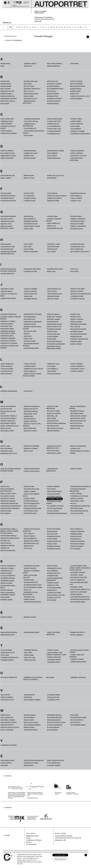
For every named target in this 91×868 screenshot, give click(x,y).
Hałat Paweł (29, 249)
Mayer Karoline (30, 428)
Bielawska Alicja (30, 99)
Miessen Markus (53, 431)
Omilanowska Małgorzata (52, 470)
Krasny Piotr (75, 317)
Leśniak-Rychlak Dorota (33, 369)
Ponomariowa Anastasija (57, 513)
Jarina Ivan (28, 296)
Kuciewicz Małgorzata (79, 339)
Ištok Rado (75, 271)
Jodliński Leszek (77, 296)
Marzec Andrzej (30, 421)
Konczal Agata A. (54, 314)
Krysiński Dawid (76, 332)
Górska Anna (52, 216)
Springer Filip (29, 597)
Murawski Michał (77, 426)
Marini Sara (28, 416)
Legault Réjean (30, 364)
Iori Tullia (74, 269)
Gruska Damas (76, 216)
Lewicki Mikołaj (30, 371)
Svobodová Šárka (54, 593)
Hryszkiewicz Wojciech (80, 252)
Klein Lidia (28, 336)
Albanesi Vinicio (30, 64)
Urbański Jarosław (78, 677)
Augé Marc (75, 64)
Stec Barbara (52, 571)
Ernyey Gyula (29, 178)
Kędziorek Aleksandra (33, 322)
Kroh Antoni (75, 327)
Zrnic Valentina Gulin (56, 760)
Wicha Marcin (29, 717)
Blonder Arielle (53, 86)
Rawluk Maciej (29, 536)
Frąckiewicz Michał (78, 193)
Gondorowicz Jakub (32, 226)
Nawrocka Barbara (31, 446)
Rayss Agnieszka (30, 538)
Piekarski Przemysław (32, 508)
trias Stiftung (29, 658)
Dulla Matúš (52, 156)
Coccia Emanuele (54, 126)
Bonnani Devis (53, 96)
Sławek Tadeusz (30, 568)
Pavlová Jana (29, 486)
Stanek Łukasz (29, 599)
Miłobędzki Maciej (77, 411)
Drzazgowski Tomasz (56, 151)
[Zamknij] (86, 855)
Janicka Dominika (30, 289)
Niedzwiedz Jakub (54, 453)
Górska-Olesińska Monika (54, 220)
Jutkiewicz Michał (77, 299)
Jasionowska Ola (54, 289)
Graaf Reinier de (53, 223)
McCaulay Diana (53, 411)
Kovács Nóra (52, 332)
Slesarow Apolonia (32, 566)
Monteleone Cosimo (78, 416)
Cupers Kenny (76, 121)
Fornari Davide (30, 201)
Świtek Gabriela (77, 635)
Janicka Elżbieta (30, 291)
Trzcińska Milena (54, 660)
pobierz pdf (38, 21)
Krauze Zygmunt (77, 319)
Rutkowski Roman (77, 544)
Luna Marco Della (77, 369)
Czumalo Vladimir (77, 131)
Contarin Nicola (54, 134)
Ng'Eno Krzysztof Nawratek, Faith (54, 447)
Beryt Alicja (29, 91)
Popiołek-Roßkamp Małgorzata (78, 490)
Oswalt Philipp (76, 469)
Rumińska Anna (76, 534)
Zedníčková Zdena (31, 763)
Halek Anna (28, 244)
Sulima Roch (52, 590)
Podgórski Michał (54, 496)
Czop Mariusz (76, 129)
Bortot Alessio (76, 81)
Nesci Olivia (28, 451)
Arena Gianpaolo (54, 66)
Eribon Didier (29, 176)
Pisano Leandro (53, 486)
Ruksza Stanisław (77, 531)
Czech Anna (75, 126)
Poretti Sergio (76, 494)
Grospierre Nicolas (55, 228)
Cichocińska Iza (30, 128)
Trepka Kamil (29, 655)
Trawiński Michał (31, 650)
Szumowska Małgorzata (80, 599)
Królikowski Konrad (78, 329)
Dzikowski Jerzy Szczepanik (76, 159)
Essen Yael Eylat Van (55, 176)
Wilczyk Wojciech (31, 722)
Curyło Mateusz (77, 124)
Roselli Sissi (52, 544)
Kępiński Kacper (30, 324)
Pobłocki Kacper (54, 494)
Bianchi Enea (29, 96)
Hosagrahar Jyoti (77, 247)
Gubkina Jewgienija (78, 219)
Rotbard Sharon (54, 549)
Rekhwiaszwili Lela (31, 543)
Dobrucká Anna (30, 151)
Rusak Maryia (76, 539)
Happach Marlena (31, 252)
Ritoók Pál (28, 548)
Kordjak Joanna (53, 319)
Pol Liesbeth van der (55, 506)
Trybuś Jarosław (54, 657)
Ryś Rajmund (75, 549)
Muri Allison (75, 428)
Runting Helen (76, 536)
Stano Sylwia (52, 566)
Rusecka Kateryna (78, 541)
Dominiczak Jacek (31, 153)
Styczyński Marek (54, 588)
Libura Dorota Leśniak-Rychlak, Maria (32, 375)
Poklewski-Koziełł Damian (54, 502)
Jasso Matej (52, 291)
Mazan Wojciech (30, 431)
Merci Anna (51, 418)
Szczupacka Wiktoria (79, 577)
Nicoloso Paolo (53, 451)
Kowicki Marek (53, 337)
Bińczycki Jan (52, 81)
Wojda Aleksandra (55, 725)
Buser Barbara (76, 99)
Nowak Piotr (75, 448)
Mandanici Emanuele (32, 406)
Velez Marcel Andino (32, 700)
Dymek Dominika (76, 153)
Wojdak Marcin (53, 727)
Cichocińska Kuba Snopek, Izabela (34, 132)
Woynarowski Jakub (78, 717)
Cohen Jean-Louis (54, 129)
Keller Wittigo (30, 319)
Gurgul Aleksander (78, 226)
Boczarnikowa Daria (55, 89)
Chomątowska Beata (32, 119)
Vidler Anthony (53, 697)
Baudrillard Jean (31, 81)
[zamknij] (88, 37)
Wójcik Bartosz (77, 720)
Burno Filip (75, 94)
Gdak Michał (29, 216)
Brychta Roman (76, 84)
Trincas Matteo (30, 660)
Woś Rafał (74, 715)
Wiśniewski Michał (54, 715)
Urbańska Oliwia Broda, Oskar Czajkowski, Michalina (38, 678)
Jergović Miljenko (78, 289)
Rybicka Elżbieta (77, 546)
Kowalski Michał (54, 334)
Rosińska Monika (54, 546)
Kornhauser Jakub (54, 324)
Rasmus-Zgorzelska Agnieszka (31, 530)
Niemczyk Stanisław (78, 446)
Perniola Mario (30, 491)
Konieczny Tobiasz (54, 317)
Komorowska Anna (31, 348)
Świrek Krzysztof (77, 632)
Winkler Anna (29, 727)
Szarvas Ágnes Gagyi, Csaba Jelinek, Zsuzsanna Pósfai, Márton (80, 568)
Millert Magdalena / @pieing (78, 407)
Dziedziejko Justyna (78, 156)
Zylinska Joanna (54, 765)
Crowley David (76, 119)
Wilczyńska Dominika (32, 725)
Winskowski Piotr (31, 730)
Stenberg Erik (53, 576)
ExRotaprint (52, 178)
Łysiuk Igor (28, 391)
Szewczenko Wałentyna (80, 589)
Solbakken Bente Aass (33, 585)
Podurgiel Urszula (55, 499)
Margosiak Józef (31, 414)
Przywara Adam (77, 508)
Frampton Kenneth (54, 198)
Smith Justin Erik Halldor (30, 576)
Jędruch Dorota (77, 291)
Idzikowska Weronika (32, 269)
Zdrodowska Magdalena (34, 760)
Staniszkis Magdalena (32, 602)
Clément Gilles (53, 124)
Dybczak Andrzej (77, 151)
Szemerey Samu (76, 587)
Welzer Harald (30, 715)
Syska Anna (52, 600)
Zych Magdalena (54, 763)
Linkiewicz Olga (53, 364)
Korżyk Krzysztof (54, 327)
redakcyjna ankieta (31, 541)
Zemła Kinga (28, 765)
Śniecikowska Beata (31, 632)
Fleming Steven (30, 198)
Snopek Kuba (29, 580)
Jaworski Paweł (53, 296)
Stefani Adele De (54, 573)
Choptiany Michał (31, 121)
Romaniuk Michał (54, 536)
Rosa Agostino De (54, 541)
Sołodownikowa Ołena (33, 587)
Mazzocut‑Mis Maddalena (52, 407)
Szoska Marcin (76, 594)
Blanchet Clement (54, 84)
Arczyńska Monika (54, 64)
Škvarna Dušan (30, 617)
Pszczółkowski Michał (79, 511)
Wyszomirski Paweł (78, 725)
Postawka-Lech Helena (79, 496)
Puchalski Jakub (77, 513)
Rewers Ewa (29, 546)
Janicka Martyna (30, 294)
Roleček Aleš (52, 534)
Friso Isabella (76, 196)
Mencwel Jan (52, 416)
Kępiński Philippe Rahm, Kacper (32, 328)
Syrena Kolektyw (54, 598)
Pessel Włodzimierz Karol (31, 495)
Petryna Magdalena (32, 503)
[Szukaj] (10, 27)
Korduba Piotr (53, 322)
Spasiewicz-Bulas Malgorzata (30, 593)
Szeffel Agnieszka (78, 580)
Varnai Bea (28, 697)
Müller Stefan (76, 423)
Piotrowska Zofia (31, 511)
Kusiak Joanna (76, 344)
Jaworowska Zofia (55, 294)
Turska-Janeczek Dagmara (77, 656)
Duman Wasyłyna (54, 158)
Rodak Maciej (52, 531)
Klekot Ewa (28, 339)
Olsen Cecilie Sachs (32, 471)
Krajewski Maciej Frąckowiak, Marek (54, 347)
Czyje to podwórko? (14, 40)
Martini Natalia (30, 419)
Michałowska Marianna (56, 423)
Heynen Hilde (52, 249)
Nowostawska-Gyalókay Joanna (80, 452)
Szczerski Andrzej (78, 572)
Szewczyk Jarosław (78, 592)
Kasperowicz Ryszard (33, 314)
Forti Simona (52, 193)
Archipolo (28, 66)
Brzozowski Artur (78, 86)
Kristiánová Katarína (78, 324)
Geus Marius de (30, 219)
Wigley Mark (29, 720)
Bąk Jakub (28, 84)
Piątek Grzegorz (30, 506)
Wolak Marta (52, 730)
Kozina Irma (52, 339)
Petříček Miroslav (31, 501)
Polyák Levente (53, 511)
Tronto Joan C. (53, 650)
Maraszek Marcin (31, 411)
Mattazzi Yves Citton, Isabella (32, 425)
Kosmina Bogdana (54, 329)
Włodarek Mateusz (54, 717)
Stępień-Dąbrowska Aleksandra (54, 579)
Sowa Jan (28, 590)
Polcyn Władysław (55, 508)
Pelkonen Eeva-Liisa (31, 489)
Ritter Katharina (54, 529)
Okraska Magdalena (32, 469)
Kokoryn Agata (30, 341)
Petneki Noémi (29, 498)
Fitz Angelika (29, 196)
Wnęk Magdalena (54, 720)
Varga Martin (29, 695)
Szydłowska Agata (78, 602)
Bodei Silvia (52, 91)
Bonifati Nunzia (53, 94)
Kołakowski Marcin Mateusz (31, 345)
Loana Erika (52, 371)
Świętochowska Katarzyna (53, 633)
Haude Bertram (53, 247)
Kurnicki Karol (76, 341)
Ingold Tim (51, 271)
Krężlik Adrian (76, 322)
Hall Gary (28, 247)
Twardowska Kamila (78, 662)
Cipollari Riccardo (55, 119)
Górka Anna (28, 229)
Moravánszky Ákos (78, 418)
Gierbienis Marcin (31, 221)
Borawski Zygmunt (54, 99)
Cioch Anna (28, 135)
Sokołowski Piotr (31, 582)
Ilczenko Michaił (30, 271)
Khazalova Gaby (30, 331)
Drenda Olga (29, 156)
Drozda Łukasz (30, 158)
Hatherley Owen (54, 244)
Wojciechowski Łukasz (56, 722)
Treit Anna (28, 653)
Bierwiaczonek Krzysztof (29, 102)
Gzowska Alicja (77, 229)
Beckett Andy (29, 86)
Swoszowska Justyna (56, 595)
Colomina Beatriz (54, 131)
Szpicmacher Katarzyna (80, 597)
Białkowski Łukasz (31, 94)
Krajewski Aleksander (56, 344)
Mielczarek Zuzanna (55, 428)
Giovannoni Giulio (31, 224)
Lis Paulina (51, 366)
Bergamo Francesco (32, 89)
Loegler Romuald (54, 374)
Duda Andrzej (53, 153)
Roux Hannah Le (77, 529)
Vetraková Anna (53, 695)
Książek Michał (76, 337)
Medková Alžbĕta (54, 413)
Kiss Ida (27, 334)
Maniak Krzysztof (31, 409)
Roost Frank (52, 539)
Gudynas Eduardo (77, 221)
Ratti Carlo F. (29, 534)
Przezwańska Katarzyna (80, 506)
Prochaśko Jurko (77, 501)
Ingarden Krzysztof (55, 269)
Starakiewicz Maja (54, 568)
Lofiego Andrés (76, 364)
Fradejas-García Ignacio (57, 196)
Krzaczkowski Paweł (78, 334)
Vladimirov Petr (53, 700)
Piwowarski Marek (54, 491)
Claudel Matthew (54, 121)
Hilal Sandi (51, 252)
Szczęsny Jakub (77, 575)
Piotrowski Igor (30, 513)
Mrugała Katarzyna (78, 421)
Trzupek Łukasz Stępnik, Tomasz (79, 651)
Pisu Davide (51, 489)
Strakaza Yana (53, 585)
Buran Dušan (75, 91)
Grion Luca (51, 226)
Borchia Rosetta (54, 101)
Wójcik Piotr (75, 722)
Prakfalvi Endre (77, 498)
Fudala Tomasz (76, 198)
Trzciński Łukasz (54, 662)
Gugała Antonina (77, 224)
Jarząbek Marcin (30, 299)
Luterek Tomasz (77, 371)
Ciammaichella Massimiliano (29, 125)
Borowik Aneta (53, 104)
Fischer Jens (29, 193)
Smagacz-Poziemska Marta (31, 572)
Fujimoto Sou (76, 201)
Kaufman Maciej (30, 317)
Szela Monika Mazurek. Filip (79, 583)
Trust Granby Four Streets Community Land (56, 654)
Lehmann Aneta (30, 366)
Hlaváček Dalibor (77, 244)
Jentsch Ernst (53, 299)
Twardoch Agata (77, 659)
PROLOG (73, 503)
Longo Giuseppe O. (77, 366)
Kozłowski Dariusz (54, 341)
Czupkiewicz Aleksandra (80, 134)
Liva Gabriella (53, 369)
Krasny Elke (75, 314)
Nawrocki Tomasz (31, 448)
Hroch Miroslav (77, 249)
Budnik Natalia (76, 89)
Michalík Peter (53, 421)
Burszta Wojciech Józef (80, 96)
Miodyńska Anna (77, 413)
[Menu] (5, 3)
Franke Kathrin (53, 201)
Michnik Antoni (53, 426)
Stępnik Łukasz (53, 583)
